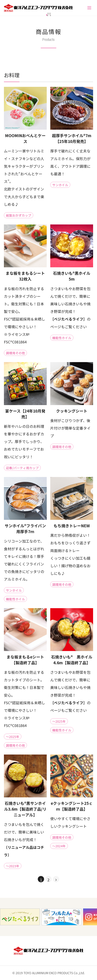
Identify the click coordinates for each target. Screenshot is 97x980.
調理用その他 (15, 353)
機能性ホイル (62, 338)
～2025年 (13, 737)
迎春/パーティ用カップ (22, 468)
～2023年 (13, 866)
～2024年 (59, 846)
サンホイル (60, 185)
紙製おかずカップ (19, 215)
